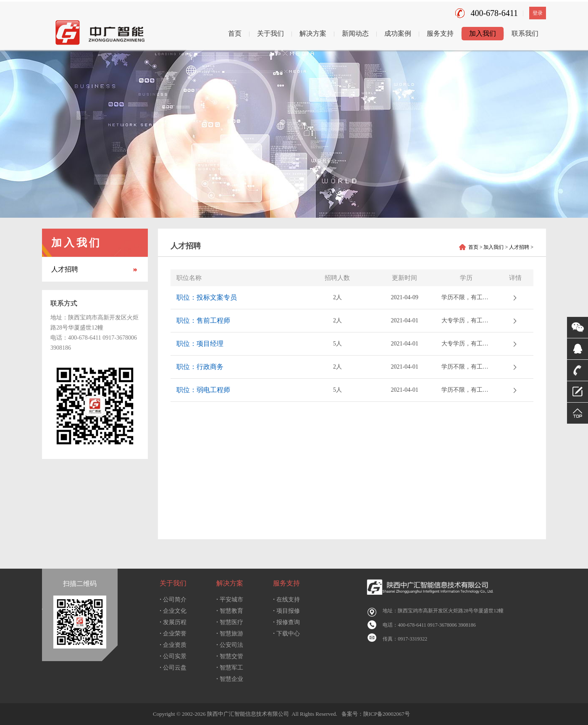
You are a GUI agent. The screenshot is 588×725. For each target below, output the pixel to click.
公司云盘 (173, 668)
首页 (235, 33)
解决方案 (313, 33)
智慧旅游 (230, 634)
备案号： (351, 714)
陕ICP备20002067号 (387, 714)
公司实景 (173, 656)
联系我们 (525, 33)
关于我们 (270, 33)
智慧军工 (230, 668)
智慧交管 (230, 656)
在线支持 (286, 600)
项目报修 (286, 611)
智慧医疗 (230, 622)
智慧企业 (230, 679)
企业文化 (173, 611)
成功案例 (398, 33)
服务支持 (440, 33)
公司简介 (173, 600)
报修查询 (286, 622)
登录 (538, 13)
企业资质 (173, 645)
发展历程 (173, 622)
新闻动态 (355, 33)
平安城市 (230, 600)
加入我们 (483, 33)
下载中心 (286, 634)
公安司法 (230, 645)
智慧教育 (230, 611)
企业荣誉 (173, 634)
